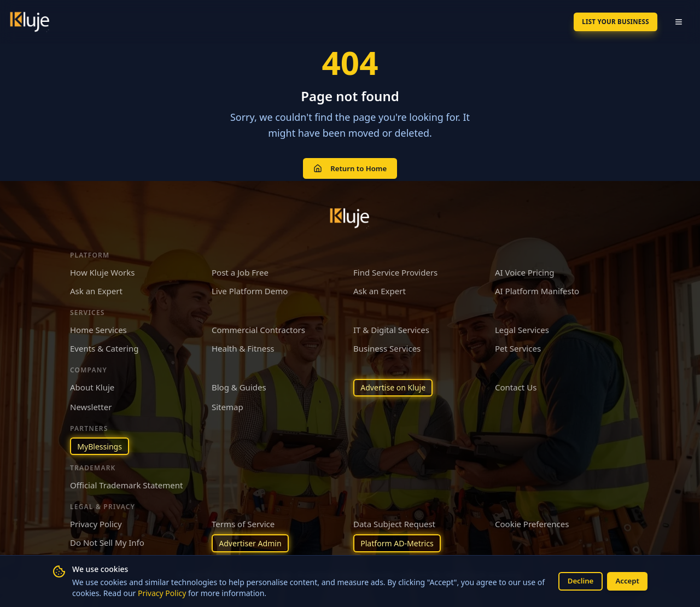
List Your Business (606, 22)
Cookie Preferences (532, 523)
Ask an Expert (96, 288)
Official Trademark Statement (126, 485)
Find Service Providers (395, 269)
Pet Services (518, 346)
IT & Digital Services (391, 326)
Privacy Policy (171, 593)
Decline (577, 580)
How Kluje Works (102, 269)
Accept (626, 580)
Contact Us (516, 384)
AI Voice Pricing (524, 269)
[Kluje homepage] (350, 215)
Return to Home (350, 167)
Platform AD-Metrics (400, 543)
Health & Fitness (243, 346)
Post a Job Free (240, 269)
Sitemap (227, 405)
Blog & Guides (239, 384)
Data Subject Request (394, 523)
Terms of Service (243, 523)
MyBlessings (101, 445)
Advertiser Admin (253, 543)
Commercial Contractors (258, 326)
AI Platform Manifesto (537, 288)
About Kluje (92, 384)
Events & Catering (104, 346)
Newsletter (91, 405)
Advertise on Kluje (396, 385)
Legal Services (522, 326)
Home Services (98, 326)
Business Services (387, 346)
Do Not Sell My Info (107, 542)
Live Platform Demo (250, 288)
